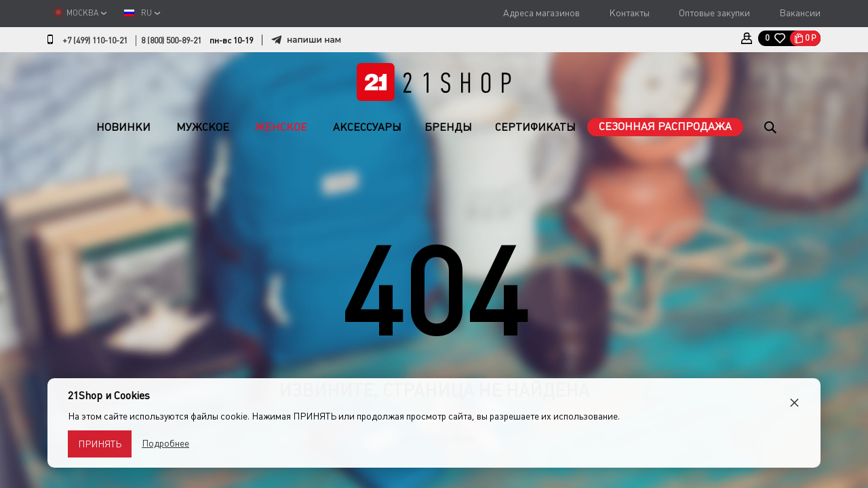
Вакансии (800, 13)
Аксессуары (367, 127)
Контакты (629, 13)
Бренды (448, 127)
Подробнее (165, 443)
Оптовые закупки (714, 13)
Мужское (203, 127)
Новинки (123, 127)
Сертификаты (535, 127)
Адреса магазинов (541, 13)
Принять (100, 444)
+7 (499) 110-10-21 (95, 41)
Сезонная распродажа (665, 126)
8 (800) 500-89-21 (171, 41)
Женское (281, 127)
